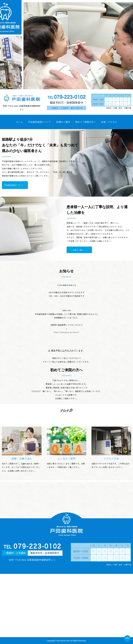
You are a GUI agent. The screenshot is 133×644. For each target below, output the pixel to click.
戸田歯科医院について (40, 122)
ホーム (19, 122)
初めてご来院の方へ (85, 122)
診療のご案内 (63, 122)
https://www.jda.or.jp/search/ (67, 333)
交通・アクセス (109, 122)
